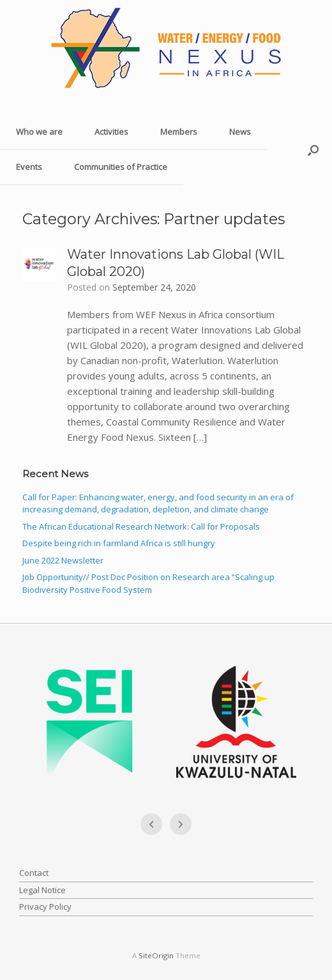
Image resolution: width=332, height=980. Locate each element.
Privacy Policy (45, 907)
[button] (313, 150)
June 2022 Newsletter (63, 560)
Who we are (39, 132)
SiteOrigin (156, 955)
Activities (111, 132)
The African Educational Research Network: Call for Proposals (141, 526)
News (240, 132)
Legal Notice (42, 890)
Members (179, 132)
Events (29, 167)
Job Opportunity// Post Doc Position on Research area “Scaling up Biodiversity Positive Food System (148, 583)
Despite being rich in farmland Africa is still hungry (119, 543)
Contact (34, 873)
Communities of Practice (121, 167)
